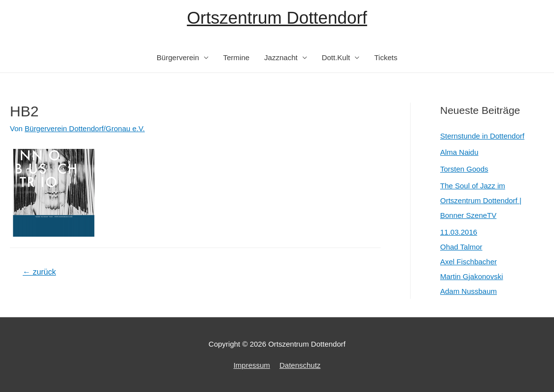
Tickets (386, 57)
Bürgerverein (178, 57)
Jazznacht (281, 57)
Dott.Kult (336, 57)
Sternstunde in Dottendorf (482, 136)
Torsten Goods (464, 169)
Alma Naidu (459, 152)
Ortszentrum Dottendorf (277, 18)
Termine (236, 57)
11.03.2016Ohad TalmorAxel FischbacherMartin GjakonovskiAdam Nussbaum (472, 262)
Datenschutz (300, 365)
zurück (39, 272)
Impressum (252, 365)
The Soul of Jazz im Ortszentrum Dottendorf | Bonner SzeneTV (481, 200)
